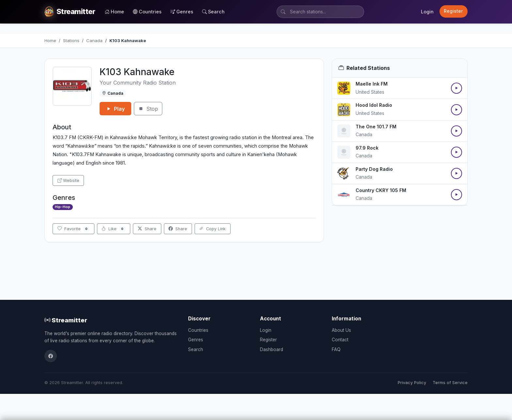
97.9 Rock (367, 148)
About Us (341, 330)
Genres (182, 12)
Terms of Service (450, 383)
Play (115, 109)
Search (213, 12)
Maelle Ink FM (372, 84)
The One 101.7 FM (376, 127)
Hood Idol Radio (374, 105)
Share (147, 229)
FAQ (336, 349)
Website (68, 180)
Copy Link (212, 229)
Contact (340, 340)
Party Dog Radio (374, 169)
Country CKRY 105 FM (381, 190)
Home (114, 12)
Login (427, 12)
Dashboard (272, 349)
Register (453, 11)
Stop (148, 109)
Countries (147, 12)
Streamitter (66, 320)
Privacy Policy (412, 383)
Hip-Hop (63, 207)
